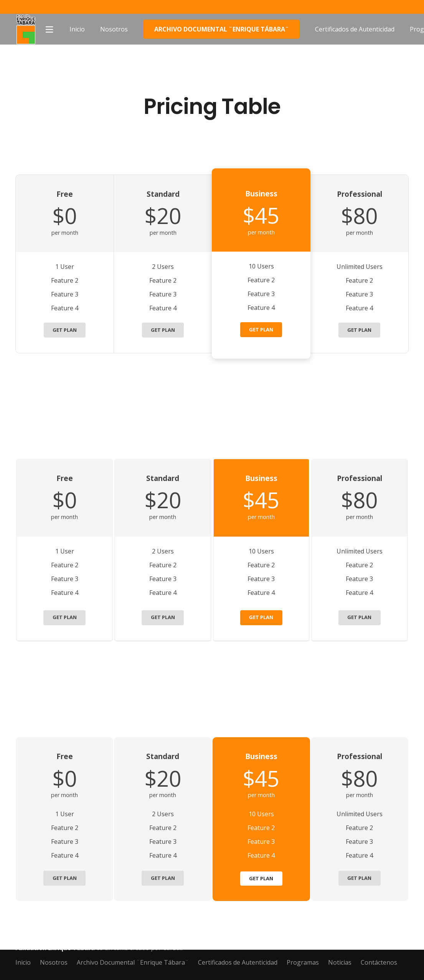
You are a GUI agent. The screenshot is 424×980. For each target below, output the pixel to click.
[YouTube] (391, 7)
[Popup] (49, 29)
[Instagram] (405, 7)
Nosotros (54, 962)
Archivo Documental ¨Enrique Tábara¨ (133, 962)
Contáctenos (379, 962)
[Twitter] (377, 7)
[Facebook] (363, 7)
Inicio (23, 962)
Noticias (340, 962)
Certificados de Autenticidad (238, 962)
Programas (303, 962)
